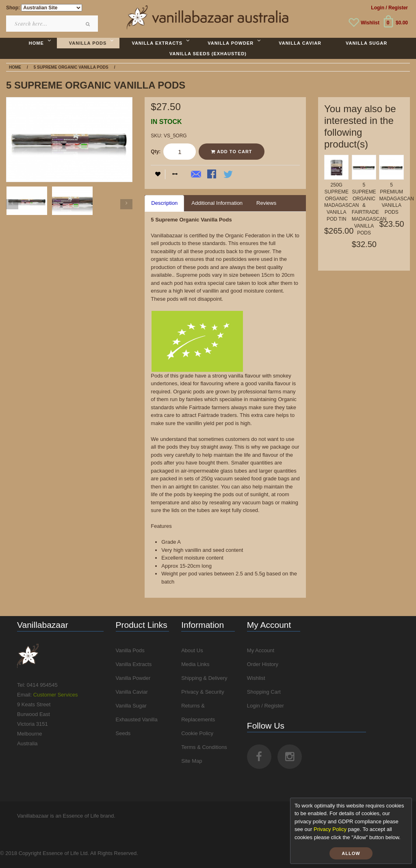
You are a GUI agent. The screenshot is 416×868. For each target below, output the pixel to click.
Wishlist (370, 23)
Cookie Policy (197, 733)
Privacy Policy (330, 829)
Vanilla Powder (133, 678)
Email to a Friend (196, 175)
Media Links (195, 664)
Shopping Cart (264, 692)
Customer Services (56, 695)
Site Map (192, 761)
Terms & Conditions (204, 747)
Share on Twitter (229, 175)
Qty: (156, 152)
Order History (263, 664)
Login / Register (265, 706)
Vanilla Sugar (131, 706)
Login (378, 8)
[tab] (164, 203)
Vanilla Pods (130, 650)
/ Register (397, 8)
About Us (192, 650)
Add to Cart (231, 152)
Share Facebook (212, 175)
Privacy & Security (203, 692)
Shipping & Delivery (204, 678)
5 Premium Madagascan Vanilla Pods (396, 199)
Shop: (13, 8)
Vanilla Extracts (134, 664)
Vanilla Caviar (132, 692)
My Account (261, 650)
